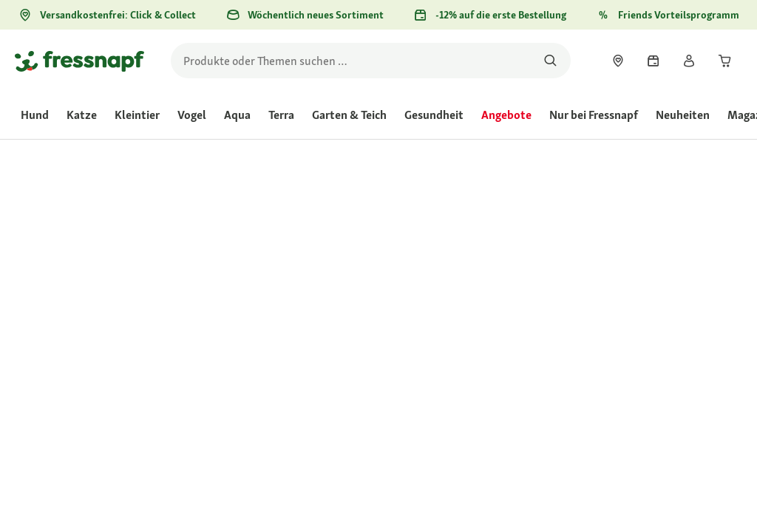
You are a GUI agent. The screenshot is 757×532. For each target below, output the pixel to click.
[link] (618, 61)
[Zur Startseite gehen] (79, 61)
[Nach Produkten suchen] (550, 61)
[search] (371, 61)
